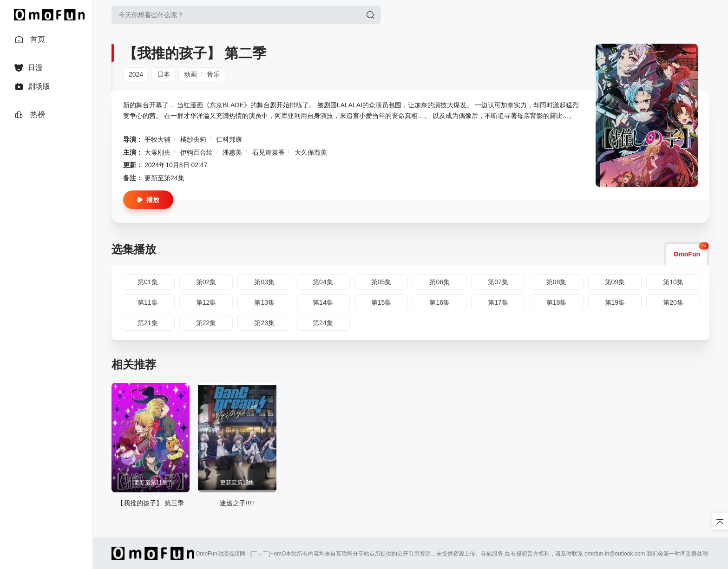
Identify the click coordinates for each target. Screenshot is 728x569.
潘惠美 (232, 152)
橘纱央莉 (193, 139)
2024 (136, 74)
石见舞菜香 (269, 152)
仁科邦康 (229, 139)
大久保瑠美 (311, 152)
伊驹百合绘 (197, 152)
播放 (148, 200)
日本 (164, 74)
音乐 (213, 74)
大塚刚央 (157, 152)
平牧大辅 (157, 139)
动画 (190, 74)
